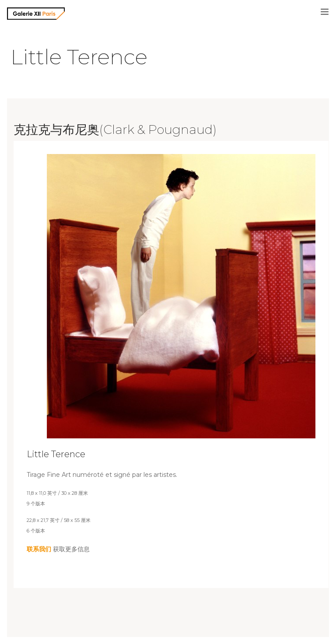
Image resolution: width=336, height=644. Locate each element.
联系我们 (39, 549)
